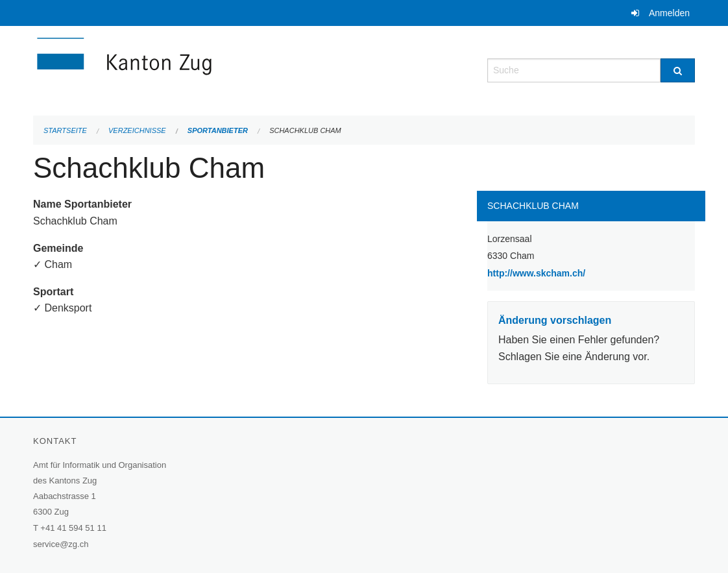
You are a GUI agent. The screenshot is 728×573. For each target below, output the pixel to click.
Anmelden (669, 13)
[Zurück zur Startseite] (202, 69)
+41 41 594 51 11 (73, 528)
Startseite (65, 130)
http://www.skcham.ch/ (569, 272)
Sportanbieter (218, 130)
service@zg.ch (61, 544)
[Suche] (678, 70)
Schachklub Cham (305, 130)
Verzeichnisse (137, 130)
